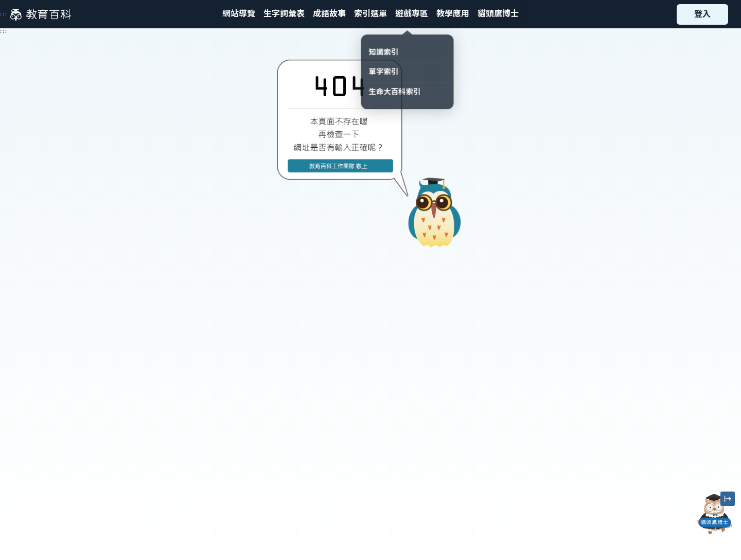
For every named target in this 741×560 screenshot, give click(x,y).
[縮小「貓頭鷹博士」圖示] (728, 499)
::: (4, 14)
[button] (370, 14)
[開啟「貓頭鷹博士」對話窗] (715, 514)
